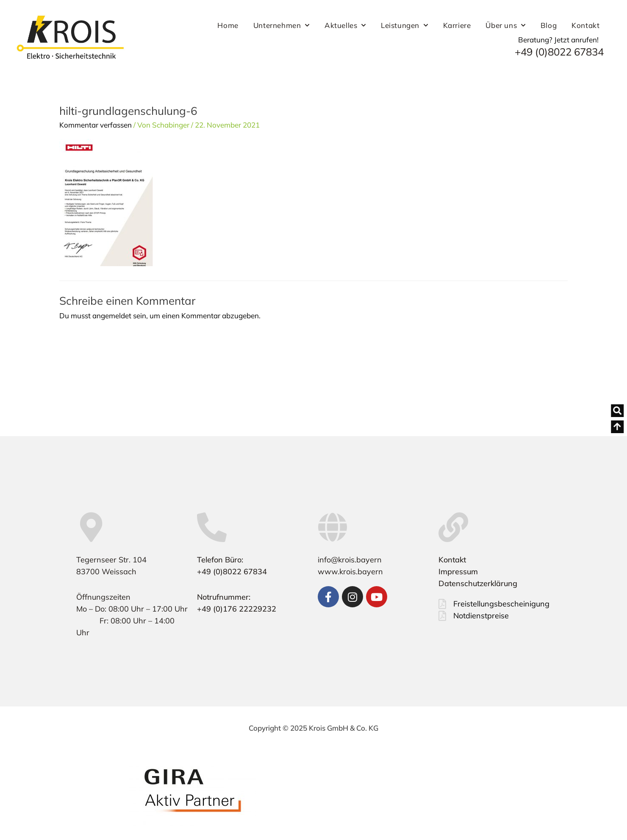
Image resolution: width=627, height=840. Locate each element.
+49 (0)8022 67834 (559, 52)
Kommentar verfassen (96, 125)
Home (228, 25)
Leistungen (405, 25)
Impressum (458, 572)
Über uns (505, 25)
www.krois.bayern (350, 572)
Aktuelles (345, 25)
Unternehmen (282, 25)
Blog (549, 25)
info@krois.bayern (350, 560)
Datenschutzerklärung (478, 583)
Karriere (457, 25)
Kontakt (585, 25)
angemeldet (112, 316)
